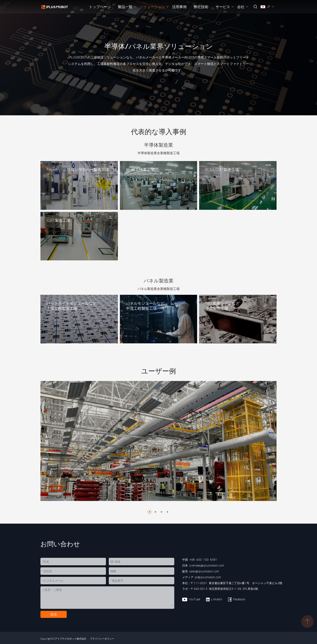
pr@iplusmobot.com (208, 577)
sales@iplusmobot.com (204, 571)
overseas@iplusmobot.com (207, 565)
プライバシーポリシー (101, 639)
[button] (132, 512)
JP (268, 6)
